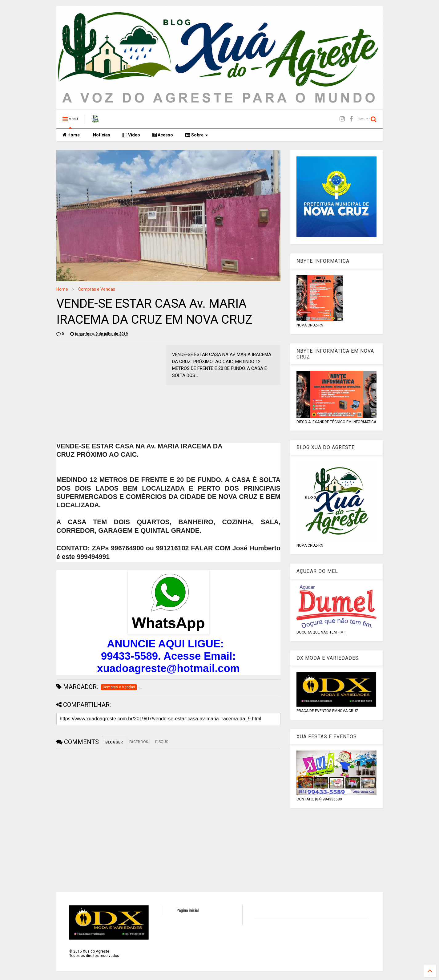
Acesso (163, 135)
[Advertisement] (108, 388)
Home (71, 135)
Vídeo (131, 135)
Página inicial (187, 910)
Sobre (197, 135)
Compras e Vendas (97, 289)
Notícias (101, 135)
